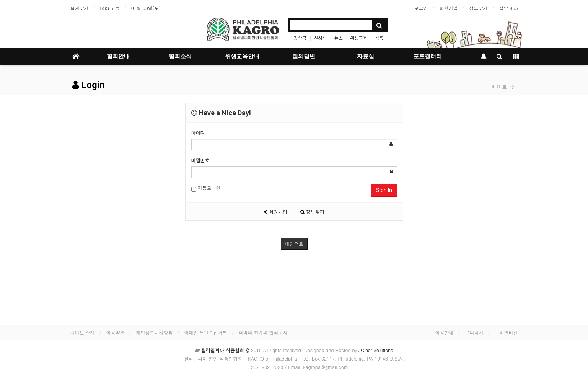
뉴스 (338, 38)
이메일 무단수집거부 (206, 332)
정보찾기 (479, 8)
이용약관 (116, 332)
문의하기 (474, 332)
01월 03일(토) (146, 8)
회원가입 (449, 8)
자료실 (366, 56)
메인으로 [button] (294, 244)
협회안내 (118, 56)
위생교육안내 (242, 56)
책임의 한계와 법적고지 (263, 332)
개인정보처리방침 (155, 332)
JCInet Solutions (376, 350)
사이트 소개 (83, 332)
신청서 (320, 38)
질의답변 (304, 56)
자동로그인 (206, 188)
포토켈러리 (428, 56)
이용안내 (445, 332)
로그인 (421, 8)
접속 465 (509, 8)
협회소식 (180, 56)
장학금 (300, 38)
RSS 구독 (110, 8)
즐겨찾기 (80, 8)
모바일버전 (507, 332)
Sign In (384, 190)
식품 (379, 38)
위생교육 (358, 38)
